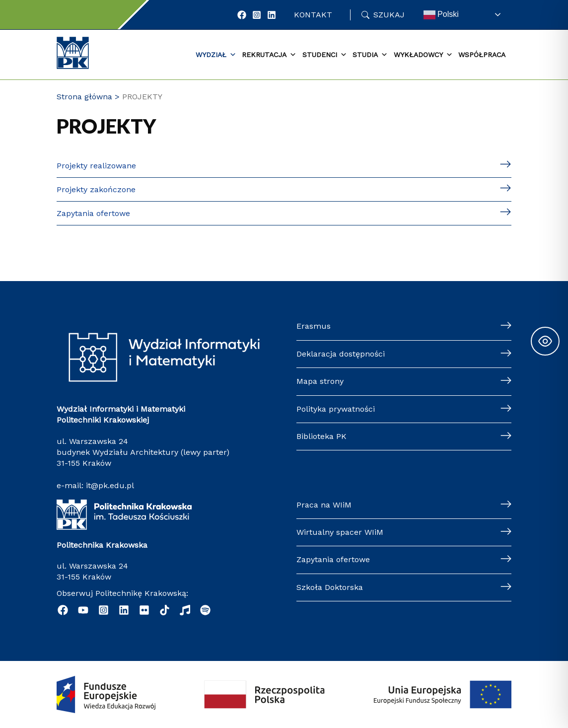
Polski (441, 15)
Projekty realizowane (96, 166)
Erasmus (314, 326)
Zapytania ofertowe (93, 213)
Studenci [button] (325, 55)
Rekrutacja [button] (269, 55)
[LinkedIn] (272, 15)
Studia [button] (370, 55)
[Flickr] (144, 610)
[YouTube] (83, 610)
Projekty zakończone (96, 189)
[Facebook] (242, 15)
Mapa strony (320, 381)
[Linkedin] (124, 610)
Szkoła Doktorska (330, 587)
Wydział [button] (216, 55)
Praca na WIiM (324, 505)
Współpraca (482, 55)
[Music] (185, 610)
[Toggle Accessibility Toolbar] (545, 341)
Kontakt (313, 15)
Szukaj (389, 15)
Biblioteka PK (321, 436)
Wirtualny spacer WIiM (340, 532)
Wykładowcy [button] (423, 55)
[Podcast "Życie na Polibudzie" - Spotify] (205, 610)
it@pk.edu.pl (110, 485)
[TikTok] (165, 610)
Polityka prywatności (336, 409)
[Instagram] (257, 15)
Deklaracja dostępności (341, 354)
